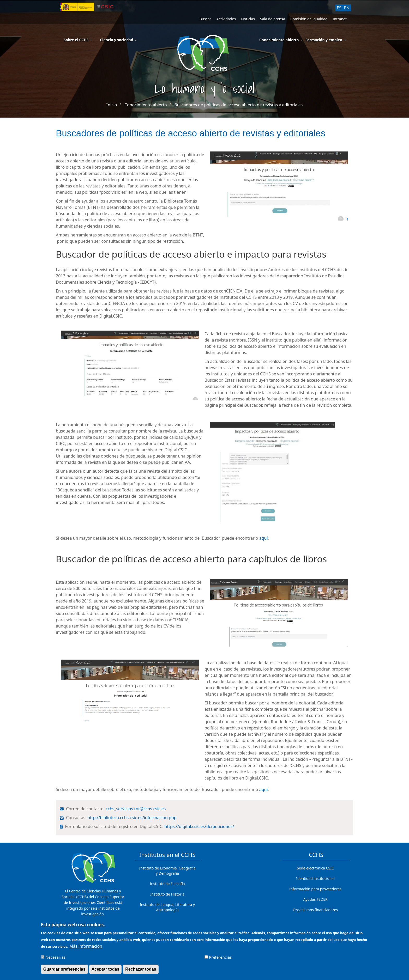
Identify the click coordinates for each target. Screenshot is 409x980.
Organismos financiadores (315, 910)
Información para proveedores (315, 889)
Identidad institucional (315, 878)
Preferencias (220, 957)
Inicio (112, 105)
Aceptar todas (106, 969)
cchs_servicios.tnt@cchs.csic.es (136, 809)
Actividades (226, 19)
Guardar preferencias (64, 969)
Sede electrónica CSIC (315, 868)
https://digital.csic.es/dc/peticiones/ (200, 826)
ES (339, 8)
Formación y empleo (324, 40)
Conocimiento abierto (279, 40)
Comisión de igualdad (309, 19)
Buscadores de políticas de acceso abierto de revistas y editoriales (238, 105)
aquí (264, 538)
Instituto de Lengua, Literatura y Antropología (167, 907)
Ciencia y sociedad (118, 40)
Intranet (340, 19)
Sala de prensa (273, 19)
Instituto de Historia (167, 894)
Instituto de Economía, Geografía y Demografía (167, 871)
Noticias (248, 19)
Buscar (205, 19)
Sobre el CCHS (78, 40)
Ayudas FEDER (315, 899)
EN (347, 8)
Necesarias (55, 957)
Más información (86, 946)
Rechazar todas (141, 969)
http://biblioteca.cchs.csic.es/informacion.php (132, 818)
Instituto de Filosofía (167, 884)
